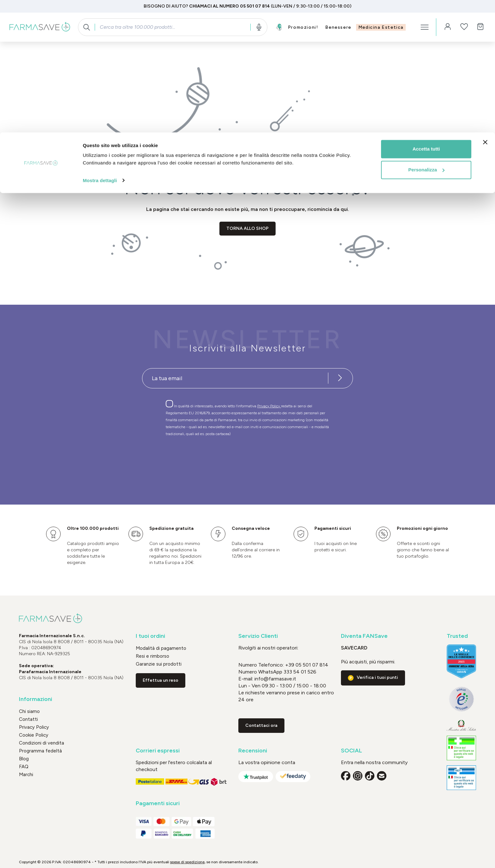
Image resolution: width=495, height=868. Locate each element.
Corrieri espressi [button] (158, 751)
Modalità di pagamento (161, 648)
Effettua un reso (161, 680)
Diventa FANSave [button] (364, 636)
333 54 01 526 (299, 672)
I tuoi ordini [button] (150, 636)
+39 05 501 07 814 (307, 665)
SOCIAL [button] (352, 751)
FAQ (24, 767)
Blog (24, 759)
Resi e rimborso (152, 656)
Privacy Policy (269, 406)
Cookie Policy (34, 735)
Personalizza (426, 37)
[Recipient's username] (235, 378)
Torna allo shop (247, 228)
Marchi (26, 775)
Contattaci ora (261, 725)
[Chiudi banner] (485, 10)
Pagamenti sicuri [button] (158, 803)
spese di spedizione (187, 862)
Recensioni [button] (253, 751)
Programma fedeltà (40, 751)
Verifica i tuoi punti (377, 677)
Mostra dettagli (100, 48)
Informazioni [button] (36, 699)
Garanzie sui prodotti (159, 664)
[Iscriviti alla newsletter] (340, 378)
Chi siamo (29, 711)
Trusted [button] (457, 636)
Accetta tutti (426, 17)
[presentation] (229, 459)
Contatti (28, 719)
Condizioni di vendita (42, 743)
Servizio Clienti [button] (258, 636)
